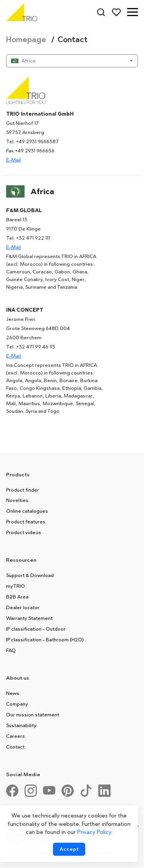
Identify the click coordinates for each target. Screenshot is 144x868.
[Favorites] (116, 12)
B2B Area (17, 597)
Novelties (17, 500)
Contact (15, 747)
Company (17, 704)
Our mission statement (33, 714)
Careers (16, 736)
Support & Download (30, 575)
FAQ (11, 650)
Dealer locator (23, 607)
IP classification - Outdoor (36, 629)
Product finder (23, 490)
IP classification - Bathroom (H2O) (45, 639)
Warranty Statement (29, 618)
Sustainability (21, 725)
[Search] (101, 12)
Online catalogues (27, 511)
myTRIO (16, 586)
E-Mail (13, 160)
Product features (26, 521)
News (13, 693)
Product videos (24, 532)
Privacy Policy (94, 832)
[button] (132, 12)
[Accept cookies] (69, 849)
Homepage (27, 39)
